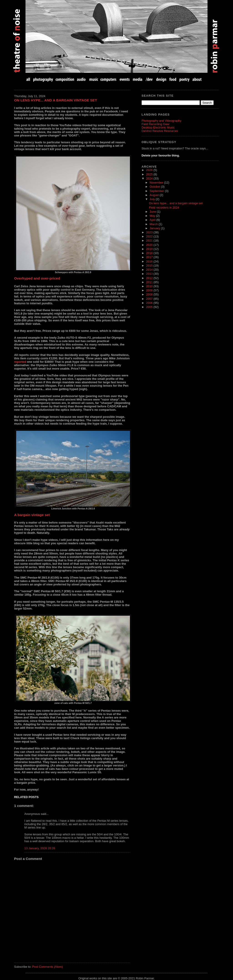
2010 (150, 286)
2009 (150, 290)
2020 (150, 245)
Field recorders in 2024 (164, 208)
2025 (150, 174)
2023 (150, 232)
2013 (150, 274)
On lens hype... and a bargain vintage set (56, 100)
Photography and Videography (161, 121)
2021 (150, 241)
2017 (150, 257)
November (157, 183)
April (153, 220)
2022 (150, 236)
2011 (150, 282)
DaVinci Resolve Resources (160, 131)
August (155, 195)
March (154, 224)
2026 (150, 170)
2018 (150, 253)
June (153, 212)
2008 (150, 294)
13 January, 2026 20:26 (40, 848)
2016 (150, 261)
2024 (150, 178)
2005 (150, 307)
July (153, 199)
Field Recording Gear (156, 124)
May (153, 216)
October (155, 187)
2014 (150, 270)
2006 (150, 303)
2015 (150, 266)
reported (20, 362)
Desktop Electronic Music (158, 127)
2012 (150, 278)
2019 (150, 249)
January (155, 228)
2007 (150, 299)
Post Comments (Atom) (47, 967)
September (157, 191)
